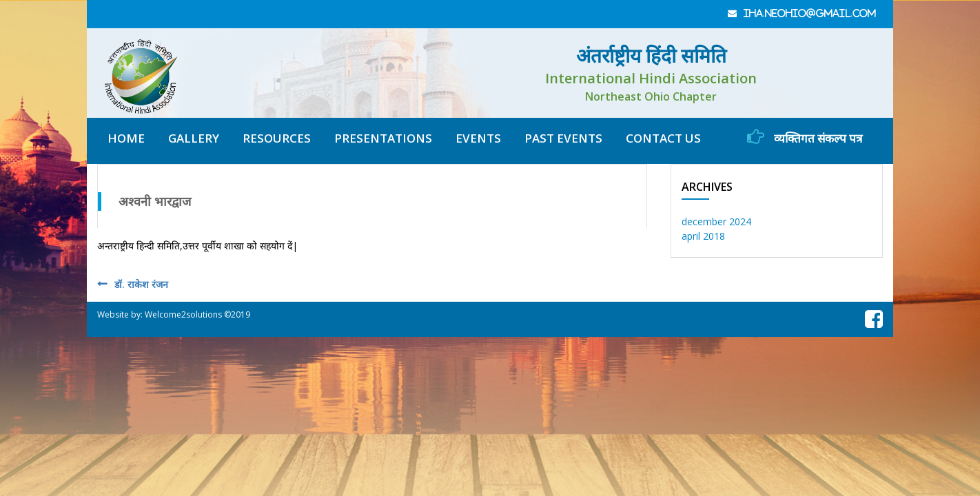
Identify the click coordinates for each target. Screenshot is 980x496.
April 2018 (703, 236)
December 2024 (716, 221)
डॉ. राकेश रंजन (141, 284)
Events (478, 138)
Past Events (563, 138)
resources (277, 138)
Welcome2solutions (183, 314)
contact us (663, 138)
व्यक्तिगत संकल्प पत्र (805, 137)
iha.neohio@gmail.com (810, 13)
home (126, 138)
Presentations (383, 138)
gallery (194, 138)
